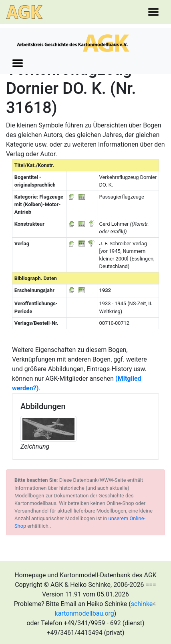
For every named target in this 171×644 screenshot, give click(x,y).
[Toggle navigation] (153, 12)
